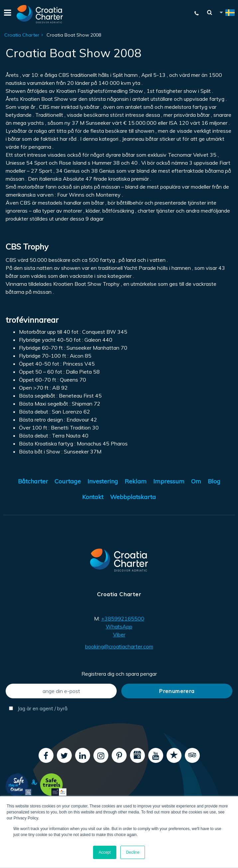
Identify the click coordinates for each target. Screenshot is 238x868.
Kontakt (93, 497)
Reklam (136, 481)
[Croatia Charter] (40, 14)
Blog (214, 481)
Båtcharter (33, 481)
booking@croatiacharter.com (119, 646)
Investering (103, 481)
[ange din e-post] (61, 691)
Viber (119, 634)
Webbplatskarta (133, 497)
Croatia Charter (22, 35)
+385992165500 (123, 618)
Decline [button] (133, 852)
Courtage (68, 481)
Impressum (169, 481)
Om (196, 481)
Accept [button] (105, 852)
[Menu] (7, 14)
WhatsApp (119, 626)
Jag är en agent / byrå (38, 708)
